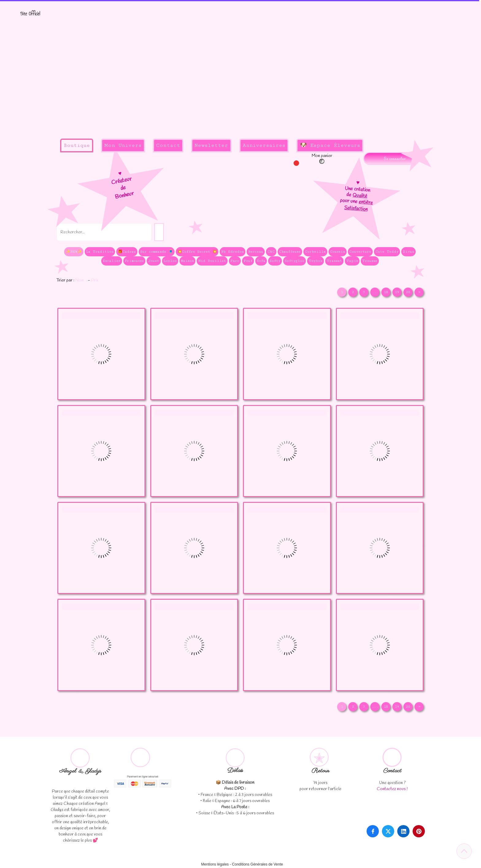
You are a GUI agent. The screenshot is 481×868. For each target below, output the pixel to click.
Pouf (248, 261)
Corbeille (315, 252)
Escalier (112, 261)
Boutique (77, 145)
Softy (275, 261)
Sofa (261, 261)
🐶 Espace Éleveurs (330, 145)
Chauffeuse (290, 252)
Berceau (256, 252)
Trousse (370, 261)
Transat (334, 261)
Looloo (170, 261)
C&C (271, 252)
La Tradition (100, 252)
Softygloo (294, 261)
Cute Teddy (387, 252)
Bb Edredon (233, 252)
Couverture (360, 252)
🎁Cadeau (127, 252)
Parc (235, 261)
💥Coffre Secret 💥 (197, 252)
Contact (168, 145)
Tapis (352, 261)
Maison (187, 261)
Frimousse (134, 261)
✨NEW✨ (74, 252)
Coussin (338, 252)
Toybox (316, 261)
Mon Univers (123, 145)
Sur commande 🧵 (157, 252)
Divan (408, 252)
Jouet (154, 261)
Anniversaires (264, 145)
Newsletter (211, 145)
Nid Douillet (212, 261)
